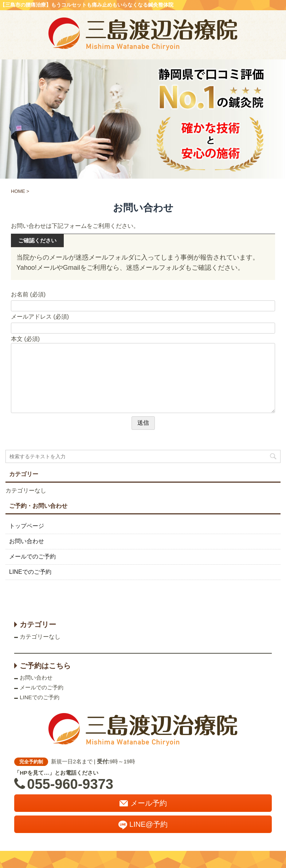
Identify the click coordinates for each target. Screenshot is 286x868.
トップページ (27, 526)
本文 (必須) (25, 339)
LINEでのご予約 (30, 572)
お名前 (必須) (28, 294)
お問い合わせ (27, 541)
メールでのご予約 (32, 556)
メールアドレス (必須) (40, 317)
